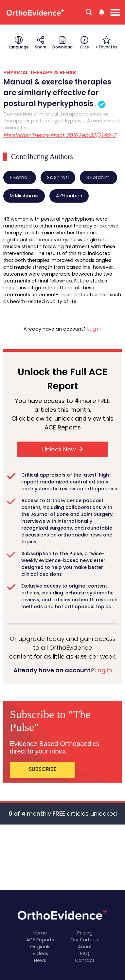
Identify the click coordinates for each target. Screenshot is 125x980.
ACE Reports (40, 940)
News (40, 960)
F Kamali (20, 177)
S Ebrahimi (98, 177)
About (85, 947)
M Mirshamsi (24, 196)
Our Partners (85, 940)
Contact (85, 960)
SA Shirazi (58, 177)
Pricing (85, 933)
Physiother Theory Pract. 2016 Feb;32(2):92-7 (60, 135)
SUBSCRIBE (43, 769)
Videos (40, 953)
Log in (94, 329)
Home (40, 933)
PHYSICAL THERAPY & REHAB (40, 73)
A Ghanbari (69, 196)
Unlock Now (62, 449)
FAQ (85, 953)
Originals (40, 947)
